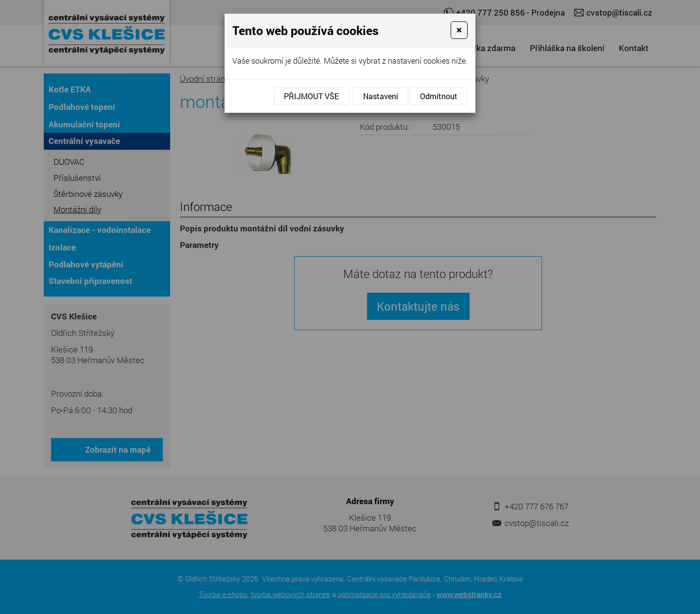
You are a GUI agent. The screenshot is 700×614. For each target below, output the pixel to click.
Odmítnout (439, 96)
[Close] (459, 30)
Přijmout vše (311, 96)
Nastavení (381, 96)
